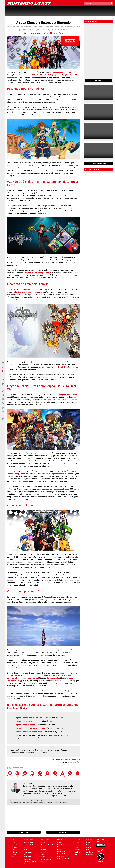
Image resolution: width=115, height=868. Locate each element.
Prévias (14, 854)
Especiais (15, 850)
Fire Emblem (61, 847)
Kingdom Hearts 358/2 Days (25, 721)
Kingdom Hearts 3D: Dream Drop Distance (53, 489)
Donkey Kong (61, 844)
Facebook (10, 774)
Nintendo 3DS (28, 852)
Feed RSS (78, 852)
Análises (14, 852)
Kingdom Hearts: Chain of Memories (28, 292)
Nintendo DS (28, 857)
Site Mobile (15, 845)
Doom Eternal (33, 678)
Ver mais (99, 80)
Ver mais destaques (98, 163)
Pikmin (43, 857)
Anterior (25, 832)
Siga (13, 857)
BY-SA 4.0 (70, 803)
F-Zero (43, 852)
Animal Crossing (46, 859)
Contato (89, 847)
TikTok (40, 774)
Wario (59, 849)
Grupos (70, 774)
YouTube (32, 774)
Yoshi (43, 854)
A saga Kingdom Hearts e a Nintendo (43, 23)
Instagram (17, 774)
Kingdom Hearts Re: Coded (25, 725)
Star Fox (44, 850)
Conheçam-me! (47, 796)
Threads (55, 774)
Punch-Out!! (61, 854)
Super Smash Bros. (63, 859)
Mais (78, 774)
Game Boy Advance (30, 862)
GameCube (27, 859)
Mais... (76, 854)
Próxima (63, 832)
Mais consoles (29, 864)
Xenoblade (61, 856)
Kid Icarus (44, 862)
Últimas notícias (92, 22)
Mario (43, 843)
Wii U (26, 850)
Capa (13, 843)
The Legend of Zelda (48, 845)
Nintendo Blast (36, 801)
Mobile (26, 847)
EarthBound (61, 852)
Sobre (88, 843)
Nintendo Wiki (63, 760)
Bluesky (63, 774)
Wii (25, 854)
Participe (89, 845)
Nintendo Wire (74, 760)
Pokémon (60, 840)
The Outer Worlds (53, 678)
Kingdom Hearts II (58, 367)
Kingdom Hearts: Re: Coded (61, 474)
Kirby (43, 847)
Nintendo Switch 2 (30, 843)
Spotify (47, 774)
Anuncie (89, 850)
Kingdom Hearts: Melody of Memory (38, 273)
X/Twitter (25, 774)
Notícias (14, 847)
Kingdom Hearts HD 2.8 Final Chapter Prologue (37, 75)
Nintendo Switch (29, 845)
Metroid (60, 842)
